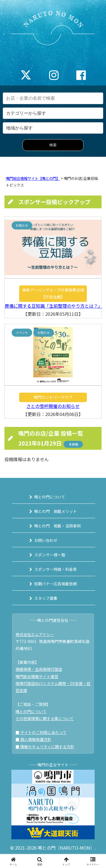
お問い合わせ (46, 540)
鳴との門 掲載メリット (55, 511)
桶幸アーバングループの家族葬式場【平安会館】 (53, 293)
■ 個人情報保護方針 (33, 739)
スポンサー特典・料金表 (55, 569)
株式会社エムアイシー (35, 634)
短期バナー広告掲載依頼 (55, 584)
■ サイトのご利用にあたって (41, 732)
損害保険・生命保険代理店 (39, 669)
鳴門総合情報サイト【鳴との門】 (33, 178)
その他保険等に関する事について (45, 718)
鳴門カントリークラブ (53, 397)
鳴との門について (50, 497)
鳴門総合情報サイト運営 (37, 676)
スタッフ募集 (46, 598)
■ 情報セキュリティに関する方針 (45, 747)
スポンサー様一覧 (50, 555)
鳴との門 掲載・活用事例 (57, 526)
